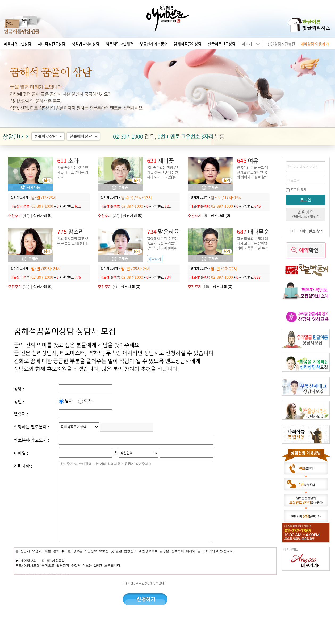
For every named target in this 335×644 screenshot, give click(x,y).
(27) (109, 215)
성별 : (19, 402)
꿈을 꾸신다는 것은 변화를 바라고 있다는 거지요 (73, 172)
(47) (19, 215)
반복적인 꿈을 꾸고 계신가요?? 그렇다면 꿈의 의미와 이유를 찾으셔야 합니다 (252, 174)
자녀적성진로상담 (52, 44)
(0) (197, 215)
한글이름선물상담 (222, 44)
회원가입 (306, 214)
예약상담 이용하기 (315, 44)
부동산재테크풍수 (154, 44)
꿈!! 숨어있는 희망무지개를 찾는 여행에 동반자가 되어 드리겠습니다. (163, 174)
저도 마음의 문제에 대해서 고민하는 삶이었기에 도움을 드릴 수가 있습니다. (252, 245)
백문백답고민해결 (120, 44)
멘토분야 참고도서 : (31, 440)
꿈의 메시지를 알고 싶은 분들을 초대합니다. (73, 241)
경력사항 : (23, 466)
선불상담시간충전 (281, 44)
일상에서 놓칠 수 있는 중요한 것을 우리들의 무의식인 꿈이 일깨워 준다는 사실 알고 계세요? (163, 248)
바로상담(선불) (20, 206)
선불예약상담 (84, 136)
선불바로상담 (49, 136)
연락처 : (21, 414)
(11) (19, 286)
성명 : (19, 389)
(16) (198, 286)
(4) (108, 286)
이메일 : (21, 453)
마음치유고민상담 (18, 44)
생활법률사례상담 (86, 44)
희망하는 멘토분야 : (31, 427)
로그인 (306, 200)
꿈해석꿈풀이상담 (188, 44)
